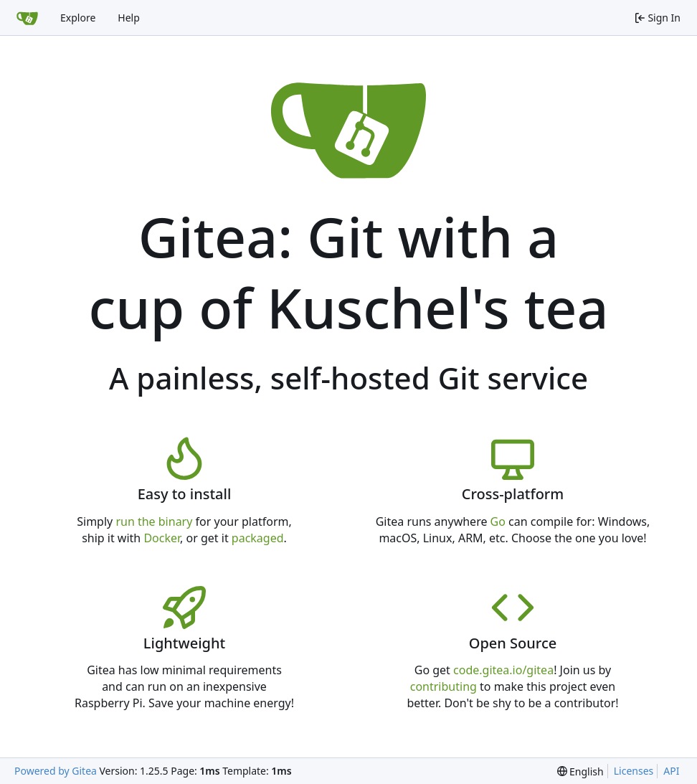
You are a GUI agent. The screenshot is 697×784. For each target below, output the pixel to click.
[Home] (27, 18)
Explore (78, 18)
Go (498, 521)
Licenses (634, 771)
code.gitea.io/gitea (503, 670)
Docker (162, 538)
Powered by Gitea (56, 771)
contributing (444, 686)
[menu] (580, 771)
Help (129, 18)
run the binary (154, 521)
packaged (258, 538)
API (671, 771)
